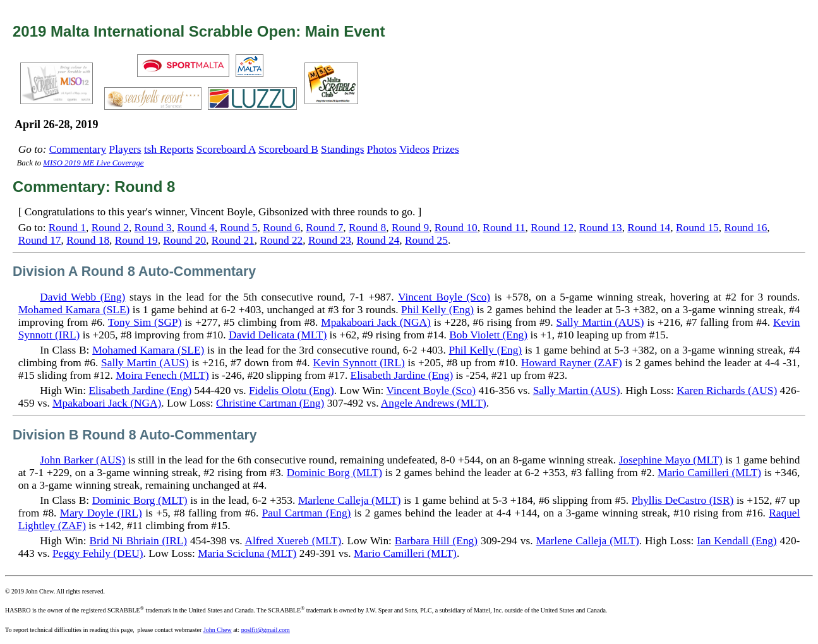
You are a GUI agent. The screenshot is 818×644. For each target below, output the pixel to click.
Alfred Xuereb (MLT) (293, 541)
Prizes (445, 149)
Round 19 (136, 240)
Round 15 (697, 228)
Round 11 (504, 228)
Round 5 (238, 228)
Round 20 (184, 240)
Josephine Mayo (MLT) (671, 460)
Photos (382, 149)
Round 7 (324, 228)
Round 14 (649, 228)
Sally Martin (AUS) (600, 322)
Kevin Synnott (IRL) (358, 363)
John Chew (218, 630)
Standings (342, 149)
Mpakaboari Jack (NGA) (376, 322)
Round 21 (233, 240)
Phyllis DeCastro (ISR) (683, 500)
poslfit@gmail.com (266, 630)
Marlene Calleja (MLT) (350, 500)
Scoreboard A (226, 149)
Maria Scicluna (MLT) (247, 553)
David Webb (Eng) (82, 297)
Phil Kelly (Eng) (437, 310)
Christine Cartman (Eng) (270, 403)
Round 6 (281, 228)
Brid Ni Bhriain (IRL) (138, 541)
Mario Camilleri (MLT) (709, 473)
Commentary (78, 149)
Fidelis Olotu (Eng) (292, 391)
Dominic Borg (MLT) (334, 473)
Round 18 (88, 240)
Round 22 (281, 240)
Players (125, 149)
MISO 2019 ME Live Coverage (93, 163)
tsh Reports (169, 149)
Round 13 (601, 228)
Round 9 (410, 228)
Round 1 (67, 228)
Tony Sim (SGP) (145, 322)
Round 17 (40, 240)
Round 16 (745, 228)
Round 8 (367, 228)
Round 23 (330, 240)
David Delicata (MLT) (278, 335)
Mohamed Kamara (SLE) (74, 310)
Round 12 (552, 228)
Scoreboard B (288, 149)
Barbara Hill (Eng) (436, 541)
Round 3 (153, 228)
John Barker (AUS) (82, 460)
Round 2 (110, 228)
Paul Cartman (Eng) (307, 513)
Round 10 (456, 228)
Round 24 (378, 240)
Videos (414, 149)
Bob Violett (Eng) (488, 335)
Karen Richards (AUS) (727, 391)
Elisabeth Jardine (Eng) (402, 375)
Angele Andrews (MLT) (434, 403)
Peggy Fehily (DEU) (98, 553)
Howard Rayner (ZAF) (572, 363)
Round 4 (195, 228)
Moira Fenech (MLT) (162, 375)
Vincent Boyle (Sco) (444, 297)
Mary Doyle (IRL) (101, 513)
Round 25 (426, 240)
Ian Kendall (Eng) (737, 541)
